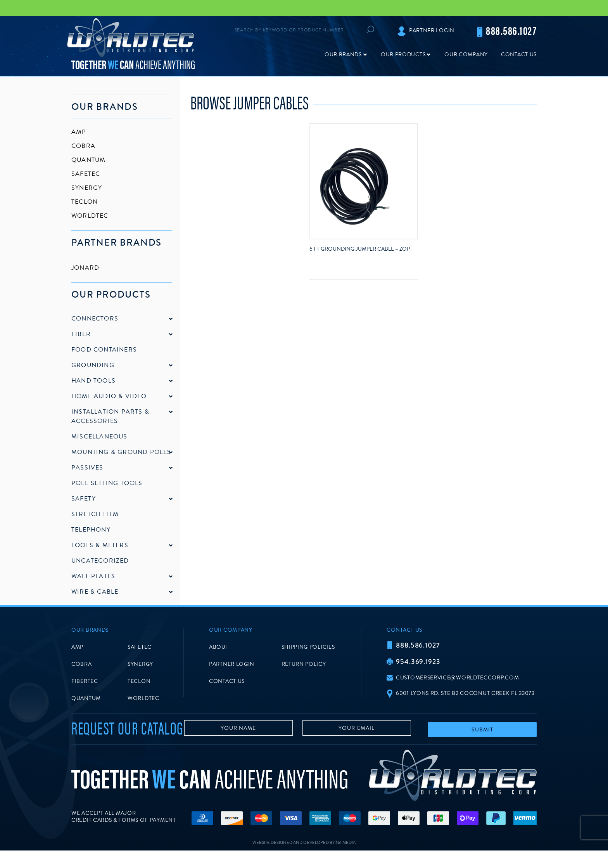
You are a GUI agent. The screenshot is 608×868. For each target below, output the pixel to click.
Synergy (87, 188)
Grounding (93, 365)
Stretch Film (95, 514)
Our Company (466, 55)
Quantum (88, 160)
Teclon (85, 202)
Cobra (83, 146)
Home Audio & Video (109, 396)
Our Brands (343, 55)
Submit (482, 738)
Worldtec (90, 216)
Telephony (91, 530)
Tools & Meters (100, 545)
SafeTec (86, 174)
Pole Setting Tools (107, 483)
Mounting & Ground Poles (121, 452)
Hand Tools (93, 381)
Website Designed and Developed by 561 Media (304, 860)
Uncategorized (100, 561)
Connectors (95, 319)
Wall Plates (93, 576)
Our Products (403, 55)
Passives (87, 468)
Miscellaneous (99, 437)
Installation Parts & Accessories (110, 416)
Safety (84, 499)
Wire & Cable (95, 592)
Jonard (85, 268)
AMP (79, 132)
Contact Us (519, 55)
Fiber (81, 334)
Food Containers (104, 350)
